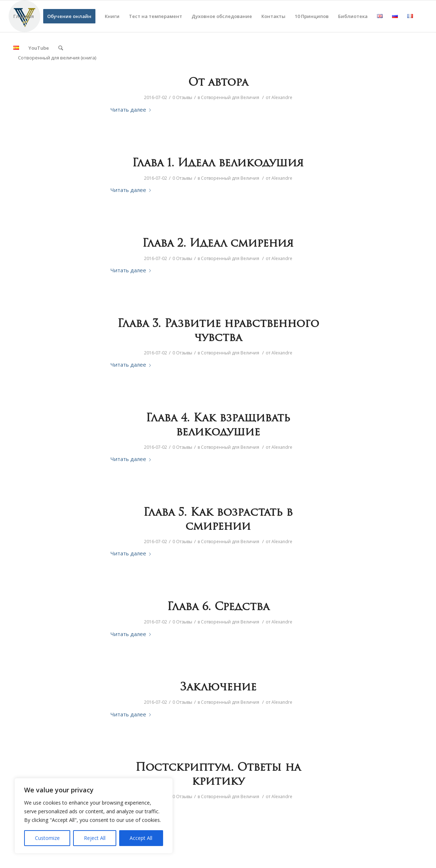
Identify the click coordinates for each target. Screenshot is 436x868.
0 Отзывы (182, 97)
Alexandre (282, 97)
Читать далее (132, 109)
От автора (218, 83)
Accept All (141, 838)
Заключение (218, 688)
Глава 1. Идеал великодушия (218, 164)
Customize (47, 838)
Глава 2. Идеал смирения (218, 244)
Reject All (95, 838)
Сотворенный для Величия (230, 97)
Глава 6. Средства (218, 607)
